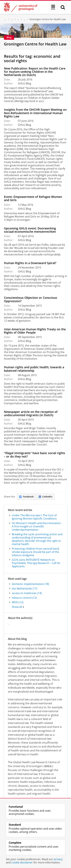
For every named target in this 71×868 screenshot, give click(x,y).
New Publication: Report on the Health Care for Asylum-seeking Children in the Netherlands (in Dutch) (35, 72)
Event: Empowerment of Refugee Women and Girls (33, 198)
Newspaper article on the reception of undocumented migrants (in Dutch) (31, 413)
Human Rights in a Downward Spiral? (30, 263)
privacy (58, 859)
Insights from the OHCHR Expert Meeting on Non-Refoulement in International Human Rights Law (35, 113)
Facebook (26, 497)
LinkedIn (46, 497)
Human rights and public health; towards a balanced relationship (34, 369)
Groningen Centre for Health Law (48, 19)
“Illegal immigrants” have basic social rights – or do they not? (35, 455)
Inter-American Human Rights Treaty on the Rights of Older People (35, 331)
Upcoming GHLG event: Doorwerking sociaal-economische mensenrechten (30, 230)
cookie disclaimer (22, 862)
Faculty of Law (12, 19)
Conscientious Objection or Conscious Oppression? (30, 299)
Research (18, 19)
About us (6, 19)
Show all (17, 607)
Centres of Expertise (25, 19)
